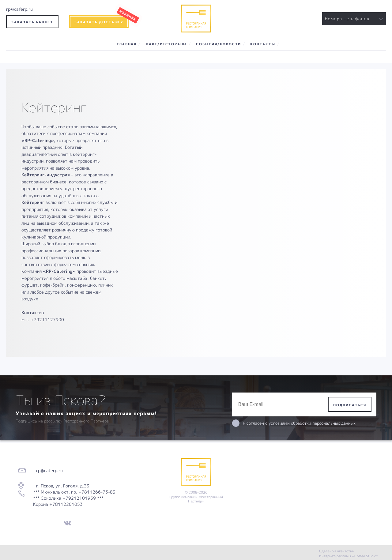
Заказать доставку (99, 22)
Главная (127, 44)
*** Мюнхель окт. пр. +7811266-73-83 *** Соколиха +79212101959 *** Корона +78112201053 (74, 498)
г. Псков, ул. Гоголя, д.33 (61, 486)
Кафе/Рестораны (166, 44)
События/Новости (219, 44)
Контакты (263, 44)
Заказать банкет (32, 22)
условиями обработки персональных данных (312, 423)
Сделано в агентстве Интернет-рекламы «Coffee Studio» (349, 553)
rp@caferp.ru (19, 9)
